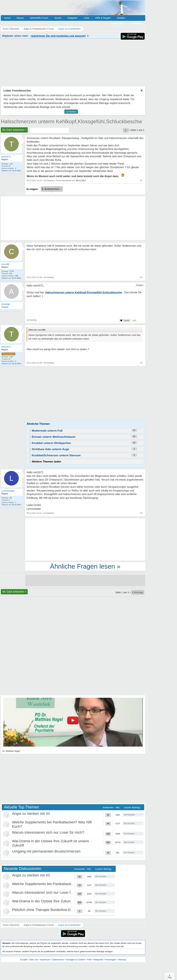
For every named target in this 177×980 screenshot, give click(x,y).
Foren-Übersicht (11, 925)
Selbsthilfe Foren (39, 18)
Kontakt (24, 960)
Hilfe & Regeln (103, 18)
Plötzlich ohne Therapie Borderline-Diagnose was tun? (55, 910)
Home (7, 18)
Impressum (45, 960)
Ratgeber (73, 18)
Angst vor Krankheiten (69, 925)
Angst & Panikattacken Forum (39, 925)
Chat (86, 18)
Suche (58, 18)
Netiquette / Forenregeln (105, 960)
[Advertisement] (85, 539)
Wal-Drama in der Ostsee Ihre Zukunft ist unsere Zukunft (57, 901)
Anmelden (137, 24)
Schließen (71, 112)
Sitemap (122, 960)
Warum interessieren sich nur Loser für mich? (48, 832)
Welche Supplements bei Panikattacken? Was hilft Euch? (58, 884)
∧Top (169, 976)
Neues (20, 18)
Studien (121, 18)
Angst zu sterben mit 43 (31, 814)
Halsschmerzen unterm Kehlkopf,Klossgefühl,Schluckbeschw (71, 121)
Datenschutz (58, 960)
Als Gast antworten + (14, 130)
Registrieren (118, 24)
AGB (89, 960)
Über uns (34, 960)
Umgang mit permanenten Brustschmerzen (46, 851)
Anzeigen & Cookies (75, 960)
